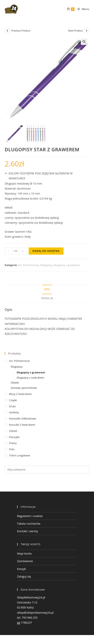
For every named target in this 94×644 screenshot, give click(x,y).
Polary (13, 443)
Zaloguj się (24, 576)
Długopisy (46, 265)
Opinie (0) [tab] (47, 298)
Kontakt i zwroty (28, 531)
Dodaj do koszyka (46, 251)
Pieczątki (14, 437)
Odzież (13, 431)
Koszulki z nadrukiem (22, 425)
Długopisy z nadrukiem (30, 378)
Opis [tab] (47, 289)
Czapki (13, 400)
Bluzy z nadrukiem (21, 394)
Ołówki (15, 383)
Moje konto (24, 554)
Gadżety (14, 413)
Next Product (75, 31)
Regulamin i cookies (30, 516)
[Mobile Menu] (82, 9)
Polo (12, 449)
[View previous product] (8, 31)
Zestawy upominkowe (24, 388)
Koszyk (22, 569)
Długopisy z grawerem (67, 265)
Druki (12, 406)
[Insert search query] (47, 470)
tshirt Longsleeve (20, 455)
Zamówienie (25, 561)
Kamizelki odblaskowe (23, 418)
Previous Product (21, 31)
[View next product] (86, 31)
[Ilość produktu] (16, 251)
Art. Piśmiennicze (28, 265)
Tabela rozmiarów (29, 524)
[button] (84, 42)
